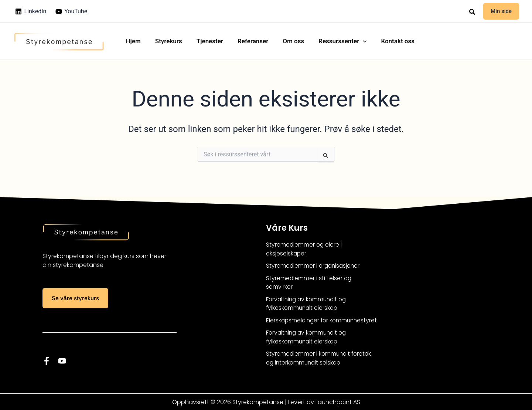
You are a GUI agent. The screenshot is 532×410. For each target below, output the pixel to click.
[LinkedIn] (31, 11)
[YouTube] (71, 11)
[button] (473, 12)
